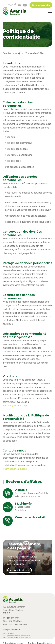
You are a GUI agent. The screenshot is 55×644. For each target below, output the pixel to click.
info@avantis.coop (11, 629)
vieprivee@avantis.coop (15, 406)
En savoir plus (20, 570)
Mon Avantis (41, 5)
